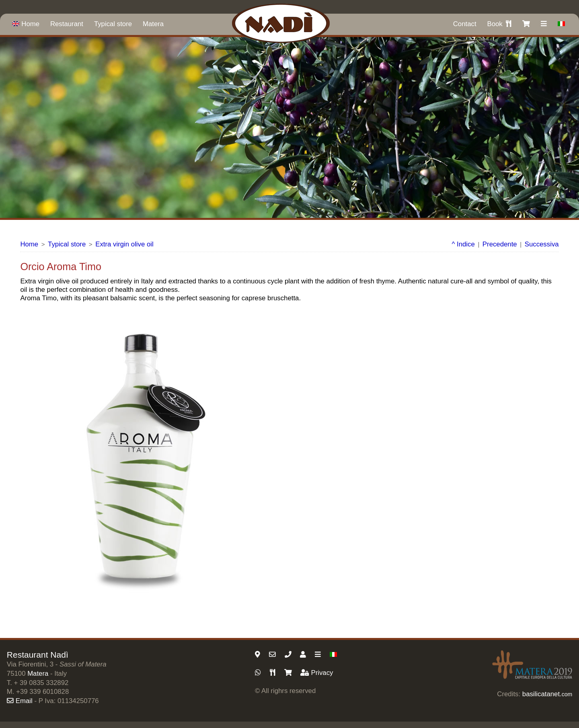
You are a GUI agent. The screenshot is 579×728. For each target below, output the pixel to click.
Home (26, 24)
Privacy (317, 673)
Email (20, 701)
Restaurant (67, 24)
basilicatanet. (547, 694)
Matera (153, 24)
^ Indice (463, 244)
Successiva (542, 244)
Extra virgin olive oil (124, 244)
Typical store (113, 24)
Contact (465, 24)
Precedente (500, 244)
